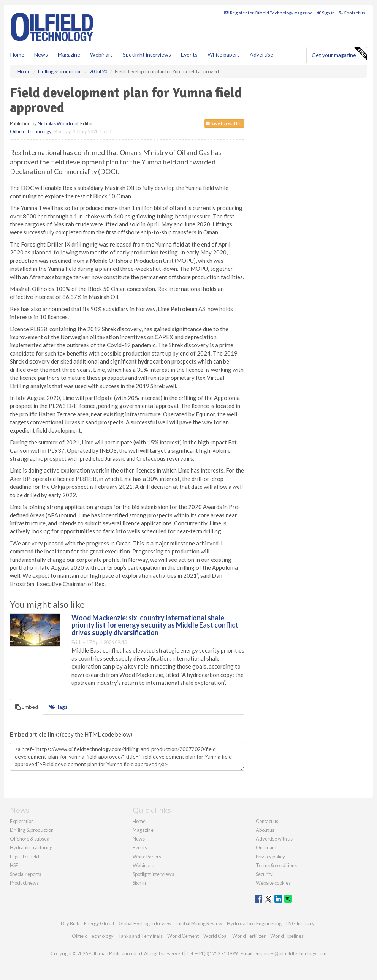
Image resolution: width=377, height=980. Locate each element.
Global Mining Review (199, 923)
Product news (24, 883)
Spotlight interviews (147, 55)
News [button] (41, 55)
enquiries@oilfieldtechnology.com (290, 953)
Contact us (352, 13)
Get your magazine (339, 54)
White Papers (147, 857)
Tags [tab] (59, 707)
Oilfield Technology (31, 131)
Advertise (261, 55)
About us (265, 830)
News (139, 839)
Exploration (22, 821)
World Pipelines (287, 936)
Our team (266, 847)
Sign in (326, 13)
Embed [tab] (27, 707)
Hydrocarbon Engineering (254, 923)
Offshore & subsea (30, 839)
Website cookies (273, 883)
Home (17, 55)
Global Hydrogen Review (145, 923)
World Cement (183, 936)
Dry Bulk (70, 923)
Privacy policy (270, 857)
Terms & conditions (276, 865)
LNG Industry (300, 923)
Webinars (101, 55)
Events (189, 55)
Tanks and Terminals (140, 936)
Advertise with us (274, 839)
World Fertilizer (249, 936)
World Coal (215, 936)
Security (264, 874)
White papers (224, 55)
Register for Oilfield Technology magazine (268, 13)
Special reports (25, 874)
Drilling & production (32, 830)
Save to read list (224, 123)
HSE (14, 865)
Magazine (69, 55)
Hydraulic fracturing (31, 847)
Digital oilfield (25, 857)
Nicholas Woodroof (58, 123)
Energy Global (99, 923)
